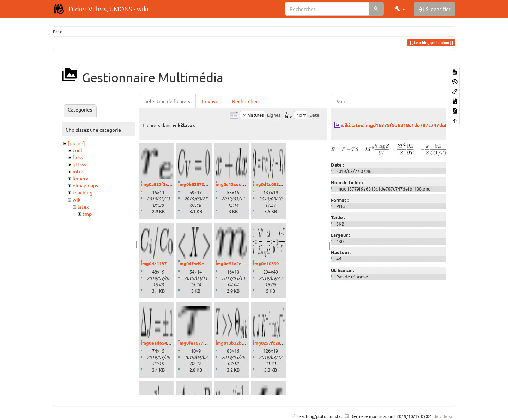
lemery (80, 178)
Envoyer (211, 101)
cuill (77, 150)
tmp (87, 214)
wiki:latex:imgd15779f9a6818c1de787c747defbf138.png (405, 125)
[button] (400, 9)
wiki (77, 199)
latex (83, 206)
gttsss (79, 164)
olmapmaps (85, 185)
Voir (341, 101)
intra (78, 171)
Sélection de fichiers (167, 101)
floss (78, 157)
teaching (83, 192)
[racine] (76, 143)
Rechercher (245, 101)
